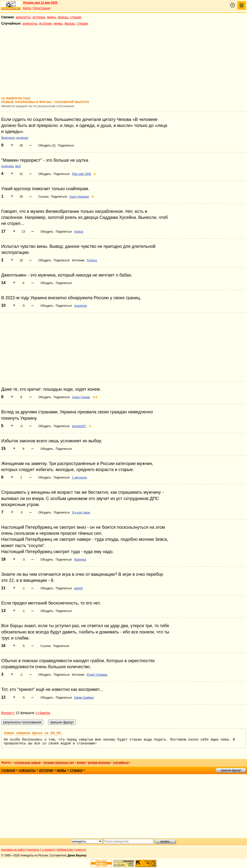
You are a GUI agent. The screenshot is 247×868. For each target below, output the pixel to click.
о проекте (48, 850)
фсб (18, 166)
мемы (51, 17)
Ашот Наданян (79, 197)
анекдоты (23, 17)
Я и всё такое (81, 513)
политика (7, 166)
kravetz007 (79, 426)
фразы (63, 17)
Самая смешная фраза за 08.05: (33, 733)
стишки (76, 17)
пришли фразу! (231, 770)
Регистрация (42, 8)
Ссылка (43, 197)
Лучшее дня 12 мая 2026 (40, 3)
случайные (121, 763)
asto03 (78, 588)
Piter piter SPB (81, 174)
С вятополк (79, 478)
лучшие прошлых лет (59, 763)
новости (81, 850)
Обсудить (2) (47, 146)
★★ (95, 397)
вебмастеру (65, 850)
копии (81, 763)
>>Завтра (43, 713)
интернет (22, 138)
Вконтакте (8, 138)
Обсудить (45, 174)
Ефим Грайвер (84, 698)
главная (8, 771)
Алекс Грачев (81, 397)
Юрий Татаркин (97, 675)
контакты (34, 850)
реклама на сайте (13, 850)
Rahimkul (80, 560)
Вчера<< (8, 713)
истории (39, 17)
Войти (27, 8)
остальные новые (27, 763)
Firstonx (92, 260)
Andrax (79, 232)
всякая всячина (99, 763)
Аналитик (80, 306)
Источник (78, 260)
